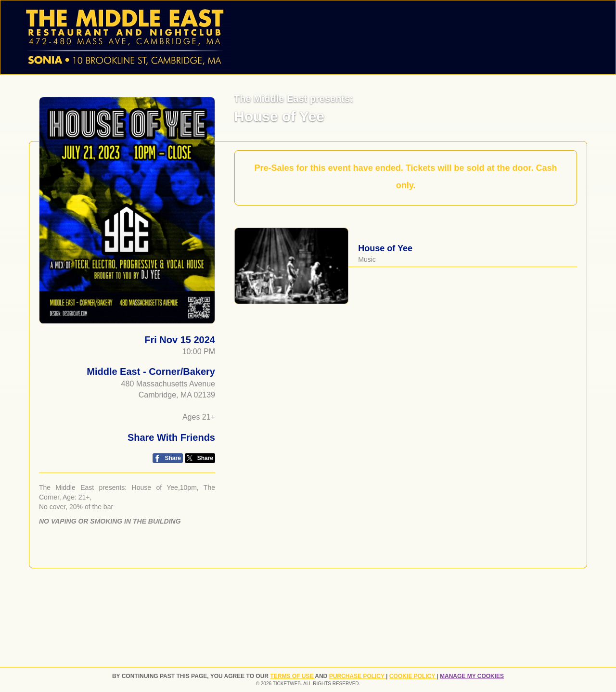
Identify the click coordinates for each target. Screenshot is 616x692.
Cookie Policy (413, 676)
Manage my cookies (472, 676)
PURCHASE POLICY (358, 676)
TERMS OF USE (292, 676)
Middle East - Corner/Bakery (151, 372)
